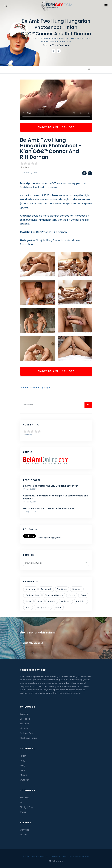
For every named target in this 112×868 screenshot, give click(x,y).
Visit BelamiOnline (33, 643)
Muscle (52, 601)
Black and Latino (54, 595)
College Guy (32, 595)
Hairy (28, 601)
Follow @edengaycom (50, 538)
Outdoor (66, 601)
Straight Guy (43, 607)
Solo (28, 607)
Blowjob (77, 589)
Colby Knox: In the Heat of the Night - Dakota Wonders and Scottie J (56, 497)
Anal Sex (81, 601)
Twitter (24, 835)
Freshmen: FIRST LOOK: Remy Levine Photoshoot (49, 508)
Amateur (30, 589)
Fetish (72, 595)
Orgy (83, 595)
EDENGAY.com (56, 861)
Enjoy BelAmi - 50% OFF (56, 127)
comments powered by (35, 387)
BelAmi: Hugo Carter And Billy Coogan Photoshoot (51, 486)
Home (25, 38)
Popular (35, 38)
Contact (24, 830)
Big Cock (62, 589)
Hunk (40, 601)
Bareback (46, 589)
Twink (58, 607)
